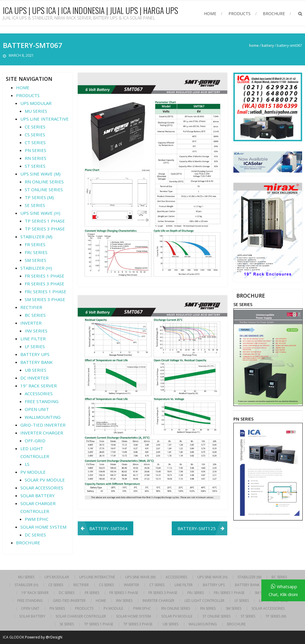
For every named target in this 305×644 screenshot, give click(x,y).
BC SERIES (35, 315)
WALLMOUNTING (43, 417)
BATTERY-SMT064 (108, 528)
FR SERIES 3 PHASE (45, 284)
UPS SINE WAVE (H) (40, 213)
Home (254, 45)
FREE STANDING (42, 401)
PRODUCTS (240, 14)
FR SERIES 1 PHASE (45, 276)
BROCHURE (274, 14)
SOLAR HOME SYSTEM (43, 527)
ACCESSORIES (39, 393)
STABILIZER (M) (36, 237)
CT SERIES (35, 142)
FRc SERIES (36, 252)
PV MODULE (33, 472)
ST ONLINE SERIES (44, 189)
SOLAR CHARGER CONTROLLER (81, 616)
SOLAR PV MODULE (45, 480)
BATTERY (268, 45)
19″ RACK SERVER (39, 386)
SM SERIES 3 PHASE (45, 299)
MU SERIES (36, 111)
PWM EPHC (37, 519)
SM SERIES (36, 260)
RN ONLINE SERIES (44, 182)
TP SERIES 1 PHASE (45, 221)
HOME (210, 14)
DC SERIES (35, 535)
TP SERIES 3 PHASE (45, 229)
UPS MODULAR (36, 103)
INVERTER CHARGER (42, 433)
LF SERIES (35, 346)
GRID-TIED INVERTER (43, 425)
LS (27, 464)
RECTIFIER (31, 307)
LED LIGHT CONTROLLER (204, 601)
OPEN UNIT (37, 409)
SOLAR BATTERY (38, 495)
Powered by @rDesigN (44, 637)
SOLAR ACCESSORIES (42, 488)
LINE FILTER (33, 339)
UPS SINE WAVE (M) (40, 174)
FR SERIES (35, 244)
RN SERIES (36, 158)
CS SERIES (35, 135)
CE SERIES (35, 127)
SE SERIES (35, 205)
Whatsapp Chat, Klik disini (283, 590)
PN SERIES (36, 150)
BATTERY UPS (35, 354)
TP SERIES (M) (39, 197)
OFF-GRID (35, 441)
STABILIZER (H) (36, 268)
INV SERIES (36, 331)
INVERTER (31, 323)
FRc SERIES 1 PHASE (46, 291)
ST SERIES (35, 166)
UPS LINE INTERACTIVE (45, 119)
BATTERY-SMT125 (197, 528)
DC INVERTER (34, 378)
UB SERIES (36, 370)
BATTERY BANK (37, 362)
